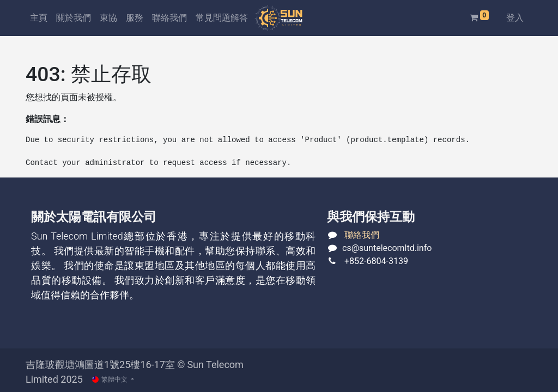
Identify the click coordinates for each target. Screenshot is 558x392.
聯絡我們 (362, 235)
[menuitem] (39, 18)
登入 (515, 18)
